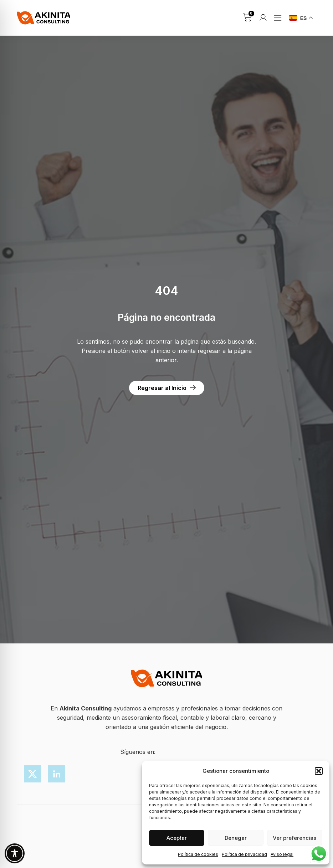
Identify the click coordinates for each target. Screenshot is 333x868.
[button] (319, 771)
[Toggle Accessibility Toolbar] (15, 853)
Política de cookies (198, 854)
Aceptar (177, 838)
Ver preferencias (294, 838)
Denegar (236, 838)
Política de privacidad (244, 854)
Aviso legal (282, 854)
